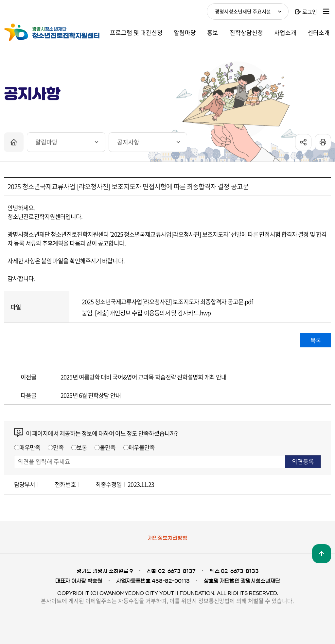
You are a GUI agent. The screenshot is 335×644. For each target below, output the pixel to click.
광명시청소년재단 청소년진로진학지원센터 (53, 32)
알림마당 (46, 145)
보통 (82, 447)
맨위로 (322, 554)
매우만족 (30, 447)
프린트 (323, 145)
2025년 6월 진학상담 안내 (91, 395)
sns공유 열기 (303, 145)
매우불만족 (142, 447)
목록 (316, 340)
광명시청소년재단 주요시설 (243, 11)
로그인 (310, 11)
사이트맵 (326, 11)
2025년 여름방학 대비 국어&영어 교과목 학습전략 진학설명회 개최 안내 (143, 377)
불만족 (108, 447)
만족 (58, 447)
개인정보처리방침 (167, 538)
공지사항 (128, 145)
